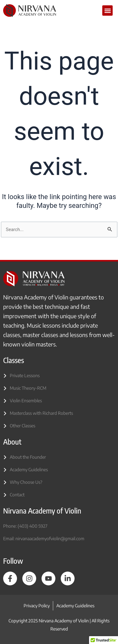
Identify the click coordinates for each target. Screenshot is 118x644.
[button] (107, 11)
